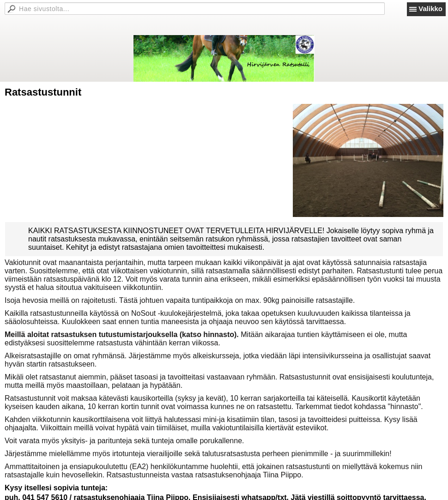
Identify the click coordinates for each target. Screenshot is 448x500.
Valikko (430, 9)
